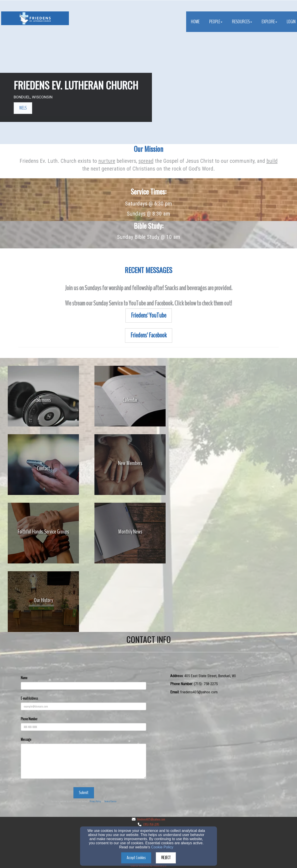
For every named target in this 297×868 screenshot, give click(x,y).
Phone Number (29, 719)
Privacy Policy (95, 801)
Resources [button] (242, 22)
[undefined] (43, 400)
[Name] (83, 686)
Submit (84, 793)
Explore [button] (269, 22)
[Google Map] (224, 735)
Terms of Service (110, 801)
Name (24, 678)
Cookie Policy (162, 847)
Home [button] (195, 22)
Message (26, 740)
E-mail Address (29, 698)
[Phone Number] (83, 727)
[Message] (83, 761)
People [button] (216, 22)
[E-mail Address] (83, 706)
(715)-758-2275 (151, 825)
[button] (23, 108)
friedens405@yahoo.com (151, 819)
